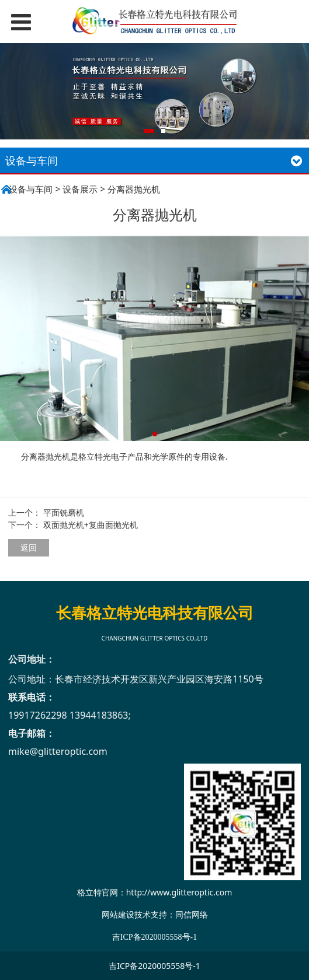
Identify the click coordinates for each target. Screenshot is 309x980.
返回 (29, 547)
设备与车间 (31, 189)
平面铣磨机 (64, 512)
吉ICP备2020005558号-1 (154, 966)
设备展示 (80, 189)
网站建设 (118, 914)
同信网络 (192, 914)
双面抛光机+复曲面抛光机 (91, 525)
